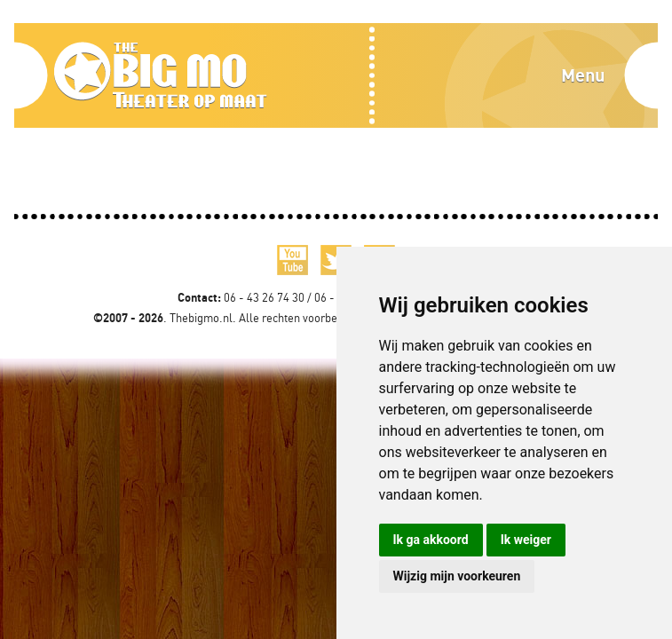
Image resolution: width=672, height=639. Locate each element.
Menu (583, 75)
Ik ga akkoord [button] (431, 540)
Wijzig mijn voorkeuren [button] (457, 576)
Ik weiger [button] (526, 540)
